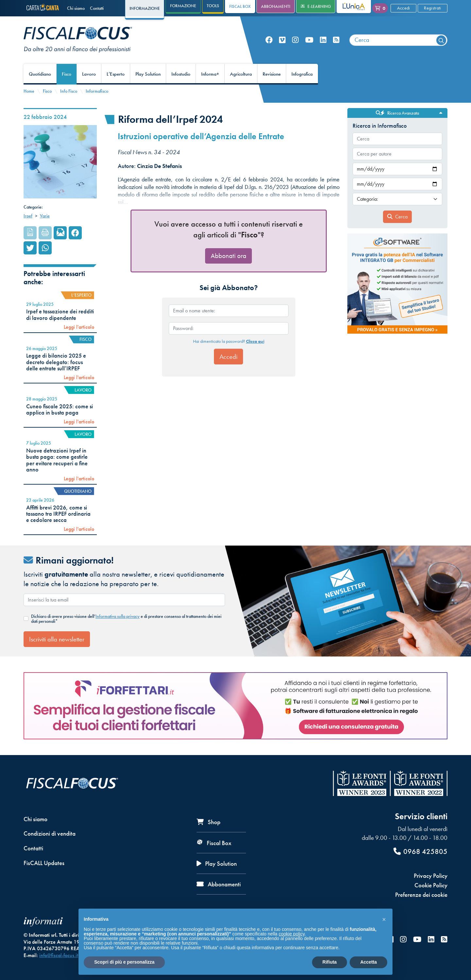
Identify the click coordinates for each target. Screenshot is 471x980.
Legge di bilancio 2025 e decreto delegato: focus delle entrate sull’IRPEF (56, 362)
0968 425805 (420, 851)
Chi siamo (76, 8)
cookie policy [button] (292, 934)
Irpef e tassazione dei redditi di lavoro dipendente (60, 314)
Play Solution (148, 74)
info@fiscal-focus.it (59, 955)
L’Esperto (116, 74)
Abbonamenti (276, 6)
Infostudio (181, 74)
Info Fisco (69, 91)
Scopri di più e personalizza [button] (124, 962)
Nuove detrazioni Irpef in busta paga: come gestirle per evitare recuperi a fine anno (57, 460)
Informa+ (210, 74)
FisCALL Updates (44, 863)
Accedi (404, 8)
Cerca (397, 217)
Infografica (302, 74)
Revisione (272, 74)
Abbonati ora (228, 256)
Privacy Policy (431, 876)
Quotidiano (40, 74)
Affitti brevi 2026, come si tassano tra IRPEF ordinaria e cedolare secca (58, 514)
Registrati (432, 8)
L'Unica (349, 6)
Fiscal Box (240, 6)
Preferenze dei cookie (421, 895)
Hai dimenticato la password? (229, 341)
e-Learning (316, 6)
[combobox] (398, 40)
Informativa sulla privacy (118, 616)
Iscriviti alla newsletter (57, 639)
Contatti (97, 8)
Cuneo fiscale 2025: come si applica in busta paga (60, 409)
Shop (209, 822)
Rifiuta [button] (330, 962)
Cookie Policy (431, 885)
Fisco (67, 74)
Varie (45, 216)
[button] (384, 919)
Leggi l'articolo (79, 327)
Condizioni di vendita (50, 833)
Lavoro (89, 74)
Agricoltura (241, 74)
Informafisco (97, 91)
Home (29, 91)
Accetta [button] (368, 962)
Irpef (28, 216)
